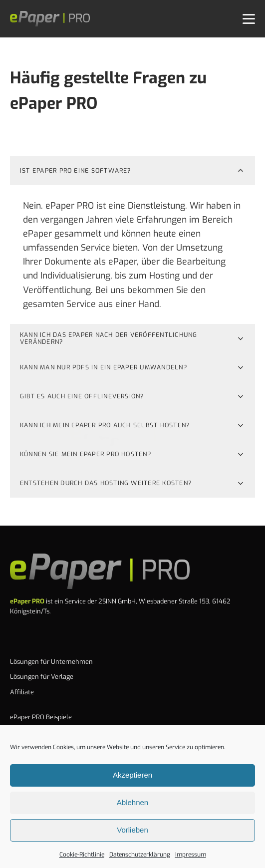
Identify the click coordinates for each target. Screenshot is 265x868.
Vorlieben (132, 830)
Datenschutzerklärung (140, 855)
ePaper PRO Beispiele (41, 717)
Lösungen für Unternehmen (51, 662)
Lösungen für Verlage (42, 677)
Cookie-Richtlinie (82, 855)
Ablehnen (132, 802)
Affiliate (22, 692)
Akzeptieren (132, 775)
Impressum (191, 855)
